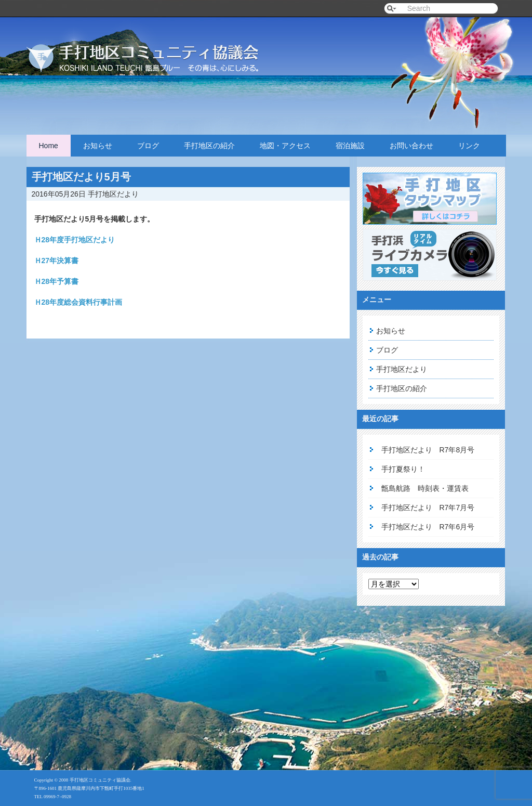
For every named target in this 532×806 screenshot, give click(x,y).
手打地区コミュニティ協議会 (156, 48)
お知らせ (98, 146)
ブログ (148, 146)
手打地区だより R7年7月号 (428, 508)
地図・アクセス (285, 146)
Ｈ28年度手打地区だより (75, 240)
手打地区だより (113, 194)
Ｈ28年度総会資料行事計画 (78, 302)
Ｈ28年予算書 (57, 281)
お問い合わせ (411, 146)
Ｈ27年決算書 (57, 261)
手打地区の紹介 (209, 146)
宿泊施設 (350, 146)
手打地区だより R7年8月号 (428, 450)
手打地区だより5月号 (81, 177)
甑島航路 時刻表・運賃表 (425, 488)
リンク (469, 146)
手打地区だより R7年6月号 (428, 527)
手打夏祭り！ (403, 469)
